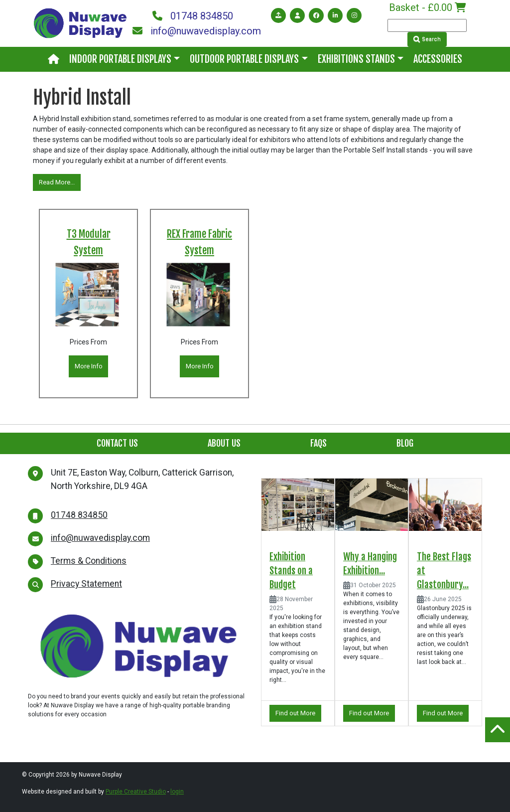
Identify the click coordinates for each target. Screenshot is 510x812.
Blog (405, 443)
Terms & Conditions (89, 561)
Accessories (438, 59)
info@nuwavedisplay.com (197, 31)
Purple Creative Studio (136, 792)
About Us (224, 443)
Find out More (295, 713)
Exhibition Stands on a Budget (291, 571)
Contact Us (117, 443)
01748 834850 (193, 16)
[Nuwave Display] (80, 22)
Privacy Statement (86, 584)
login (177, 792)
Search (427, 39)
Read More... (57, 182)
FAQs (319, 443)
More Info (89, 366)
